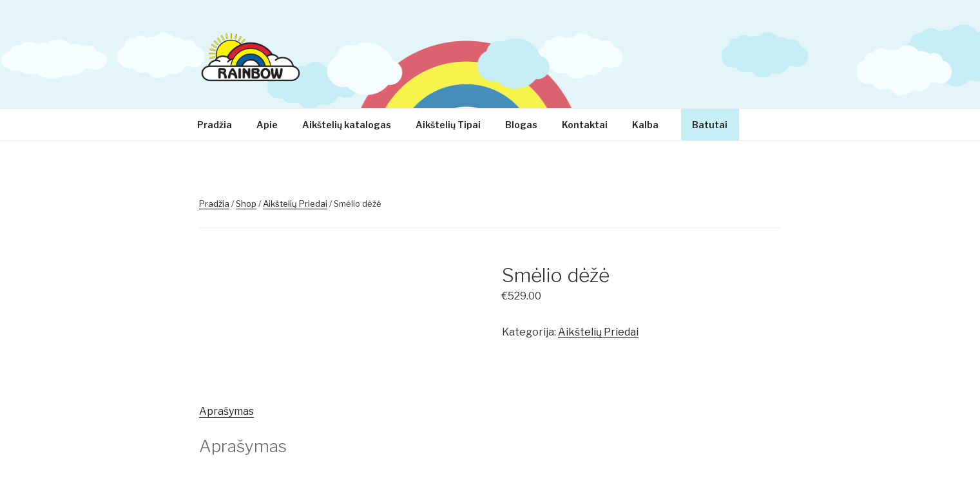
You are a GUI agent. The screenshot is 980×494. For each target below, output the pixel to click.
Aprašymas (226, 411)
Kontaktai (585, 125)
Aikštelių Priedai (295, 204)
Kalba (651, 125)
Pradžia (215, 125)
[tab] (226, 412)
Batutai (710, 125)
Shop (246, 204)
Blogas (521, 125)
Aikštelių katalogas (347, 125)
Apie (267, 125)
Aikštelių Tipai (448, 125)
